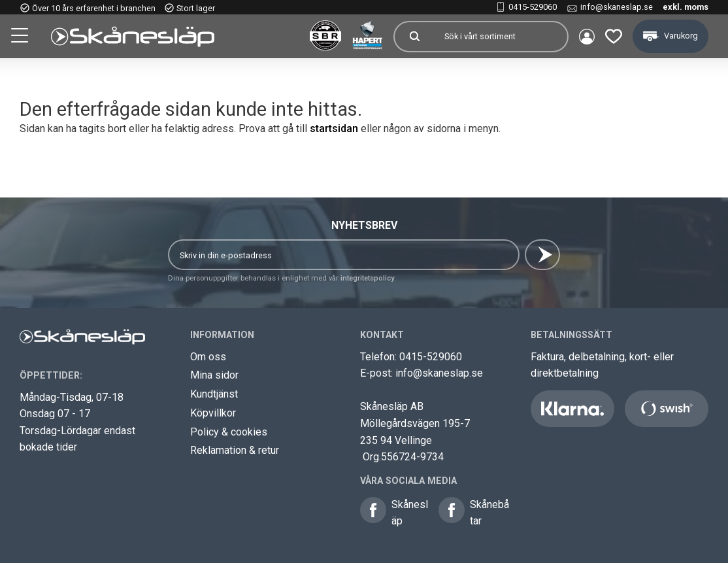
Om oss (208, 357)
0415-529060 (533, 7)
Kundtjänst (214, 394)
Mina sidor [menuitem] (587, 37)
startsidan (334, 128)
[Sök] (414, 37)
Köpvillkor (213, 413)
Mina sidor (214, 375)
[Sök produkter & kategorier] (501, 37)
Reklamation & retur (235, 450)
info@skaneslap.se (617, 7)
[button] (21, 37)
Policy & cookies (229, 432)
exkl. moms (686, 7)
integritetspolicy (367, 278)
